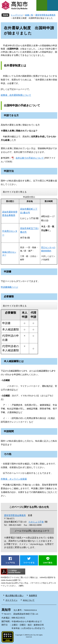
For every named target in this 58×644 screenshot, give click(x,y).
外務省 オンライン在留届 (14, 479)
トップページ (17, 15)
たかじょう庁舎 (36, 522)
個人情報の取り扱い (14, 595)
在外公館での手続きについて (30, 158)
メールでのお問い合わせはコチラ (32, 531)
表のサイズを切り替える (15, 192)
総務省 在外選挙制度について (16, 95)
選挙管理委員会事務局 (45, 15)
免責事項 (33, 595)
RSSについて (29, 600)
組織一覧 (29, 15)
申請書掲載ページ (9, 287)
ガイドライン (11, 600)
